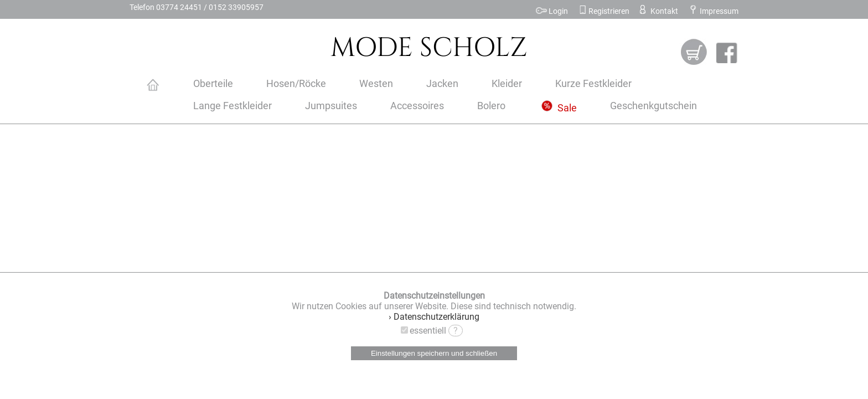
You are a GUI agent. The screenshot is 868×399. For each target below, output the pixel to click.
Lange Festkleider (232, 106)
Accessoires (417, 106)
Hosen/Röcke (296, 84)
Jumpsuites (331, 106)
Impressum (713, 11)
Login (552, 11)
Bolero (491, 106)
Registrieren (604, 11)
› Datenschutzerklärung (434, 317)
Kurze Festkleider (593, 84)
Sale (559, 108)
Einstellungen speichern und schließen (434, 353)
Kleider (507, 84)
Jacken (442, 84)
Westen (376, 84)
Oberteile (213, 84)
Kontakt (658, 11)
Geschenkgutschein (653, 106)
